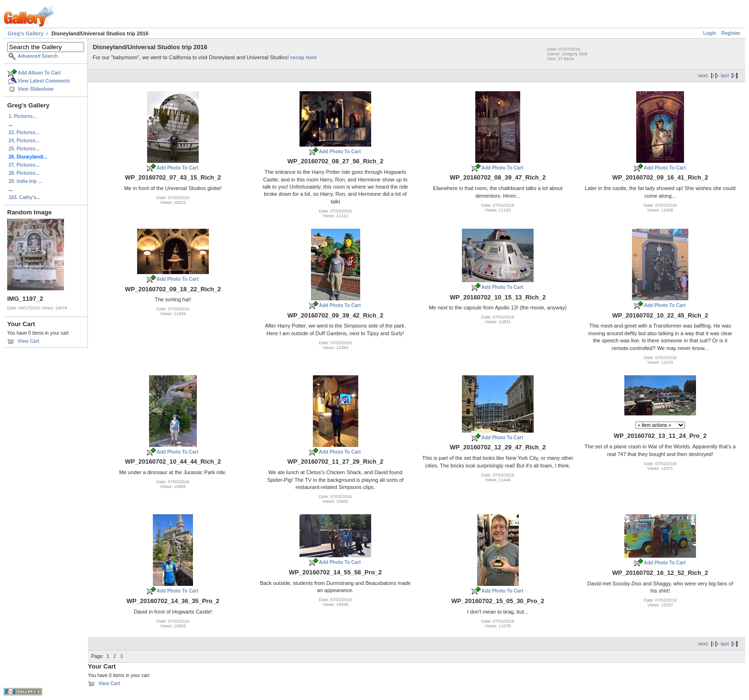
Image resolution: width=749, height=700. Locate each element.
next (703, 76)
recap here (304, 57)
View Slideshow (36, 89)
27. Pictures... (24, 165)
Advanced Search (38, 56)
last (725, 76)
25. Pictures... (24, 149)
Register (731, 33)
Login (710, 33)
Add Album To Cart (39, 73)
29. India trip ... (25, 181)
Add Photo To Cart (178, 168)
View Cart (28, 341)
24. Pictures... (24, 141)
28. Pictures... (24, 173)
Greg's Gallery (26, 33)
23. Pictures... (24, 133)
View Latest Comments (44, 81)
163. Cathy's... (24, 197)
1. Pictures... (23, 116)
